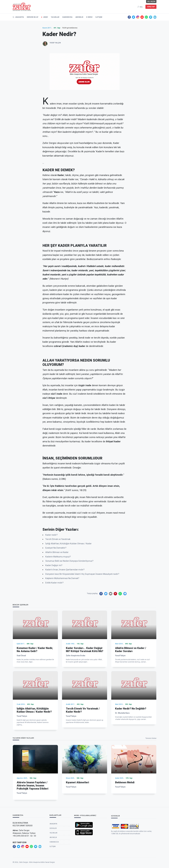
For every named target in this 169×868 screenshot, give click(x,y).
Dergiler (53, 861)
